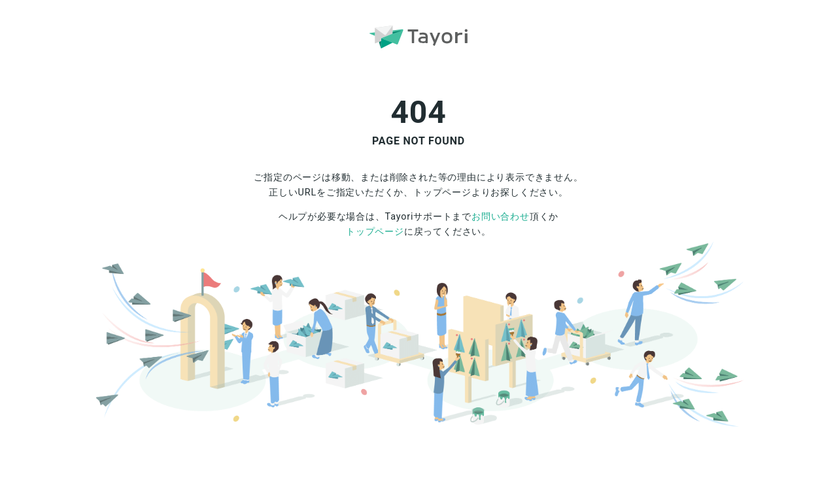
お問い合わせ (501, 217)
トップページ (375, 232)
